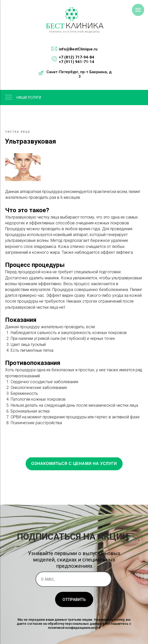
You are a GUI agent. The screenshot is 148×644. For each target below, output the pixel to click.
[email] (73, 579)
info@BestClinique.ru (78, 49)
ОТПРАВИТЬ (74, 600)
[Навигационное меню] (138, 10)
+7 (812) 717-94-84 (77, 57)
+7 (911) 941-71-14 (77, 62)
